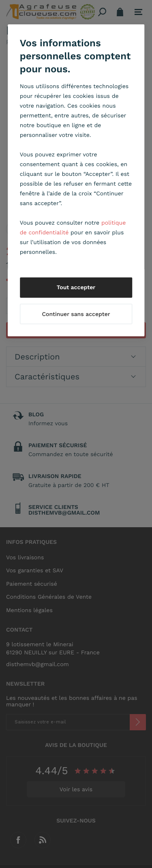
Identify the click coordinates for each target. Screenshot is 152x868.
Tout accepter (76, 288)
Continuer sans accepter (76, 314)
